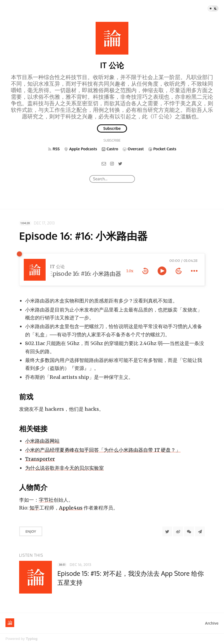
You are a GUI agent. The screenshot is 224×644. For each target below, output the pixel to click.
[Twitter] (120, 163)
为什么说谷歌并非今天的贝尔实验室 (64, 468)
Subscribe (112, 128)
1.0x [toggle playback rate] (130, 271)
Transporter (40, 459)
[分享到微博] (178, 531)
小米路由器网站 (42, 441)
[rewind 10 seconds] (145, 271)
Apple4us (71, 508)
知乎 (34, 508)
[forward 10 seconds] (179, 271)
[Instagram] (112, 163)
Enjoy (31, 531)
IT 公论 (112, 65)
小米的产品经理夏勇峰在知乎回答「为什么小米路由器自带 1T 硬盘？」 (103, 450)
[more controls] (194, 271)
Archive (212, 623)
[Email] (104, 163)
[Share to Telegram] (200, 531)
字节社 (46, 500)
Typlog (32, 639)
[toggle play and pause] (162, 271)
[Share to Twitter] (167, 531)
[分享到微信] (189, 531)
